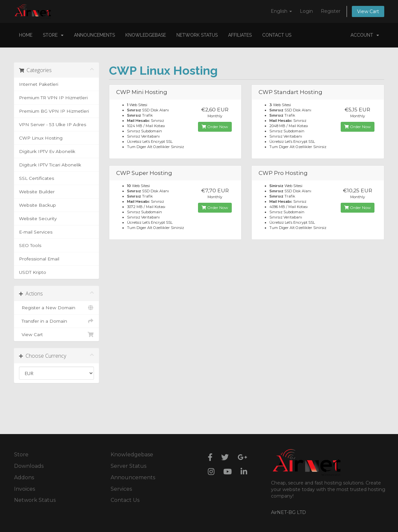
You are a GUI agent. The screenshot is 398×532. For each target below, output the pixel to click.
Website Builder (37, 192)
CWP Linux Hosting (41, 138)
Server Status (128, 466)
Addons (24, 477)
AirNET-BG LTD (289, 512)
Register (331, 11)
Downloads (29, 466)
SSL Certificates (36, 178)
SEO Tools (30, 245)
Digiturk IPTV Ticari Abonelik (50, 165)
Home (26, 35)
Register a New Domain (56, 308)
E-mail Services (36, 232)
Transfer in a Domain (56, 321)
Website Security (38, 218)
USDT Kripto (33, 272)
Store (53, 35)
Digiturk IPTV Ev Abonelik (47, 151)
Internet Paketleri (39, 84)
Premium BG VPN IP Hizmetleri (54, 111)
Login (306, 11)
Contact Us (277, 35)
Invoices (25, 489)
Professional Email (39, 259)
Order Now (215, 127)
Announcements (94, 35)
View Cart (368, 11)
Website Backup (37, 205)
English (281, 11)
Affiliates (240, 35)
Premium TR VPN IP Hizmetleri (53, 98)
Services (121, 489)
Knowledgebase (146, 35)
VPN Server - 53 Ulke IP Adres (53, 124)
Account (365, 35)
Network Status (197, 35)
